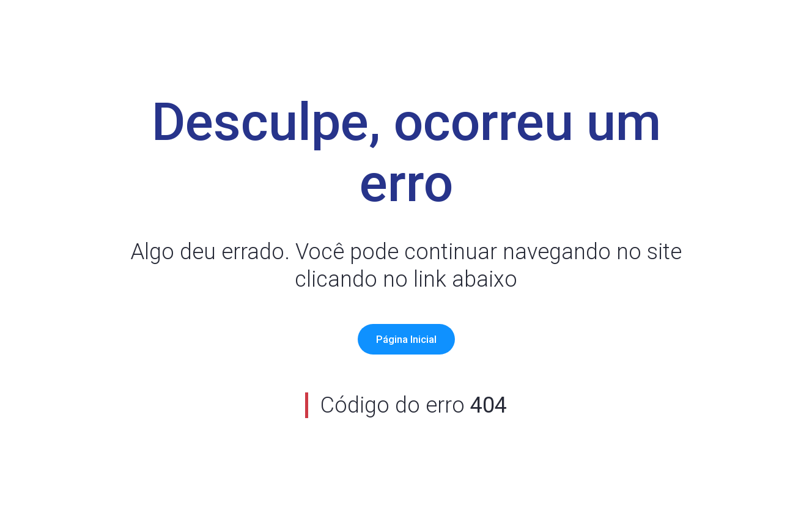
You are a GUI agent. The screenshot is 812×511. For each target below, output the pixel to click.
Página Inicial (406, 339)
